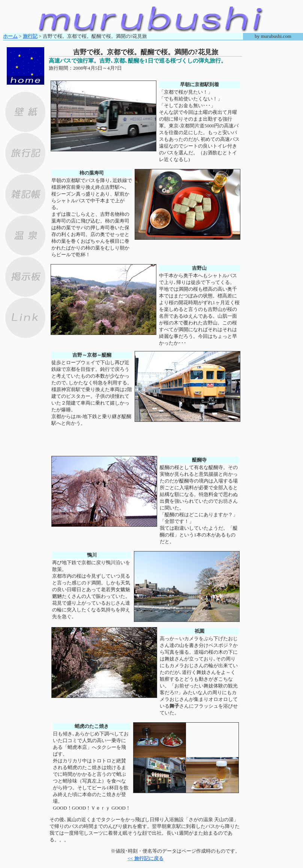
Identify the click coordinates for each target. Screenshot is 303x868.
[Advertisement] (145, 75)
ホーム (10, 36)
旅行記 (30, 36)
